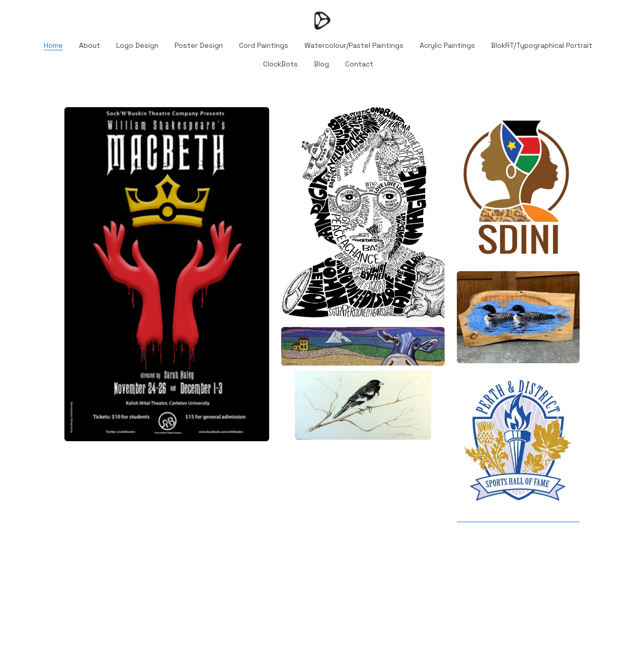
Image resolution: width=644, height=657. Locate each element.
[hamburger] (20, 16)
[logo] (322, 20)
